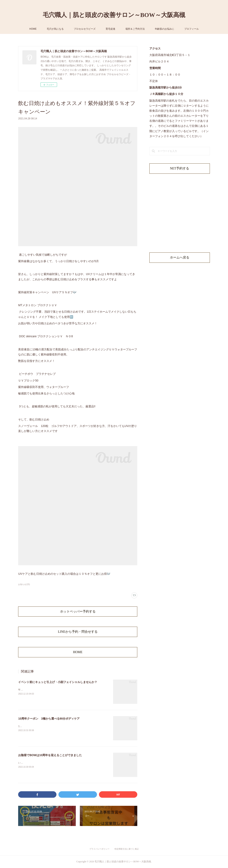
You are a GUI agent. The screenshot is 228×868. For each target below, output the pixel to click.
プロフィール (192, 29)
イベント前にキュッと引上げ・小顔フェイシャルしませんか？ (58, 682)
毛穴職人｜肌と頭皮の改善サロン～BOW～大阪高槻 (114, 15)
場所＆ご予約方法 (135, 29)
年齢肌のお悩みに (164, 29)
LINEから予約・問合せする (78, 632)
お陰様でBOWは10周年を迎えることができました (50, 755)
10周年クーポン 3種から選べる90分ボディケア (49, 719)
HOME (33, 29)
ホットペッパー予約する (78, 611)
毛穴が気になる (55, 29)
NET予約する (180, 168)
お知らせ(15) (24, 584)
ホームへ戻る (180, 257)
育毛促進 (110, 29)
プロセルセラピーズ (85, 29)
